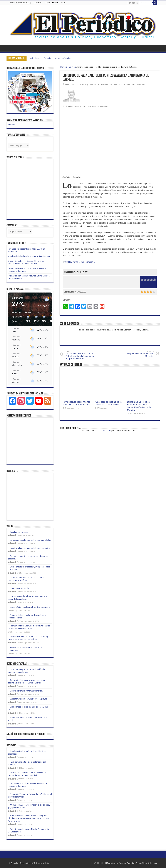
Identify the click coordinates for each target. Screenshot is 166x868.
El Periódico (70, 84)
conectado (106, 431)
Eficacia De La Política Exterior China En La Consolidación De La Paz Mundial (140, 406)
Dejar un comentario (122, 84)
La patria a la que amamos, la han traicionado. (30, 548)
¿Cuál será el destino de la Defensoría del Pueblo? (108, 403)
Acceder (12, 125)
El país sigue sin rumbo (20, 588)
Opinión (72, 67)
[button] (16, 317)
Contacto (38, 3)
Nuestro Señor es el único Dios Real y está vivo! (30, 607)
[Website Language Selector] (19, 146)
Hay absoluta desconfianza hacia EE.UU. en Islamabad (49, 58)
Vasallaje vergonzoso (19, 532)
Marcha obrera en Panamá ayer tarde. (26, 691)
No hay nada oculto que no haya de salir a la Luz (30, 540)
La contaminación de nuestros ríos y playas (28, 699)
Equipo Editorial (51, 3)
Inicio (63, 3)
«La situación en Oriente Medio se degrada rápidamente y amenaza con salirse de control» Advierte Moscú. (29, 818)
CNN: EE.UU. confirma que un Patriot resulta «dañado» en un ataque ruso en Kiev (81, 355)
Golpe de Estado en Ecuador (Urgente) (138, 354)
